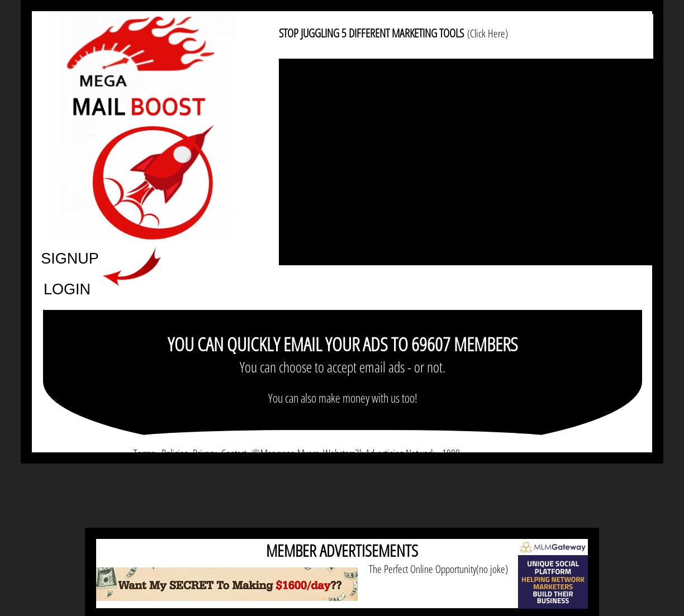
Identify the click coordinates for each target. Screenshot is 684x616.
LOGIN (67, 288)
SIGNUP (70, 258)
